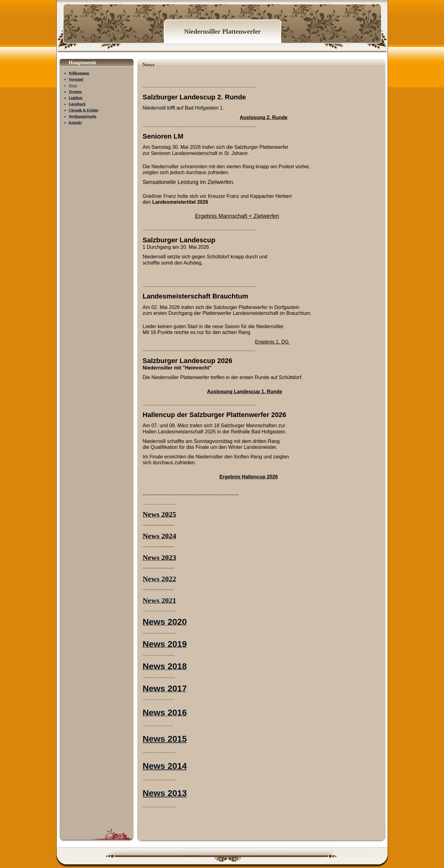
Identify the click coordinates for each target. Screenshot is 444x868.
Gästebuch (77, 104)
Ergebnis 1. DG (273, 342)
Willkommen (79, 73)
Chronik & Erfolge (84, 110)
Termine (75, 92)
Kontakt (75, 123)
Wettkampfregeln (83, 116)
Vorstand (76, 79)
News (73, 86)
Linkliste (76, 98)
